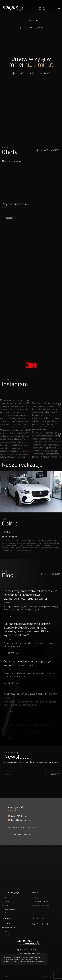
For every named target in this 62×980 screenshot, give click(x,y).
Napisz (47, 73)
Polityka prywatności (11, 935)
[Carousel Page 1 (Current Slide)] (5, 488)
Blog (6, 913)
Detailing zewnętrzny (42, 905)
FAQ (6, 931)
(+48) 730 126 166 (28, 950)
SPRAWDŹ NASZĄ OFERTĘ (33, 28)
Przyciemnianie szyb (42, 898)
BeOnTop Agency (51, 977)
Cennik (7, 905)
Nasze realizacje (10, 909)
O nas (7, 898)
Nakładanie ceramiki (42, 902)
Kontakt (7, 924)
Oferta (7, 902)
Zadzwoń (20, 73)
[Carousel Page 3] (5, 495)
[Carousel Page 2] (5, 492)
